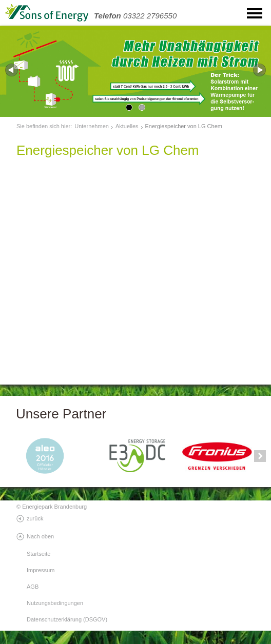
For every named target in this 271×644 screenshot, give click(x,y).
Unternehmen (92, 126)
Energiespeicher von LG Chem (184, 126)
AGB (33, 587)
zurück (35, 518)
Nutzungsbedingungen (55, 603)
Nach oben (40, 536)
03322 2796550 (135, 16)
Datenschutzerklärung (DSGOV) (67, 619)
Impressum (41, 570)
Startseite (38, 554)
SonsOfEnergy (56, 13)
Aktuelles (127, 126)
